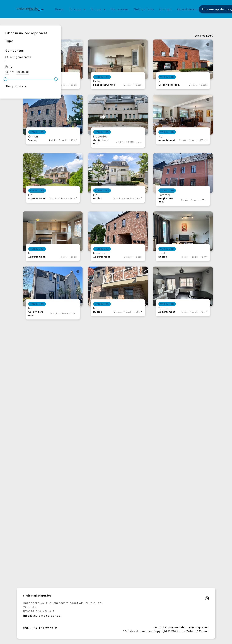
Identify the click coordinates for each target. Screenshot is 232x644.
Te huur (97, 9)
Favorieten (186, 9)
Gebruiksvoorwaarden (171, 627)
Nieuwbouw (119, 9)
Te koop (76, 9)
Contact (166, 9)
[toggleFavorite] (78, 44)
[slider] (5, 79)
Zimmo (204, 631)
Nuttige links (144, 9)
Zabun (191, 631)
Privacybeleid (199, 627)
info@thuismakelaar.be (42, 616)
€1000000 (23, 72)
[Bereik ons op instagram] (207, 599)
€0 (7, 72)
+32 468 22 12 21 (45, 628)
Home (59, 9)
